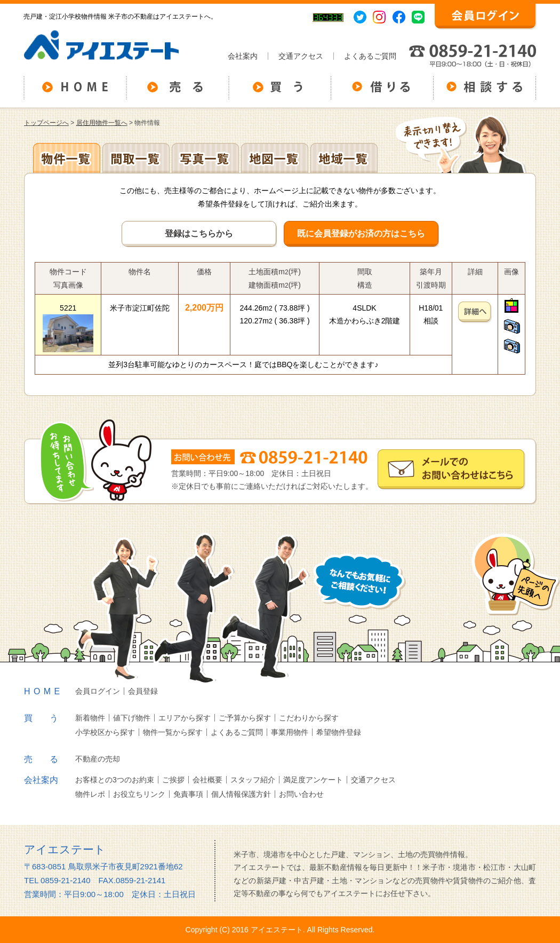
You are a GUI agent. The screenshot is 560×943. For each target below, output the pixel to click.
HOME (44, 691)
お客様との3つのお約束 (115, 780)
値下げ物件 (132, 718)
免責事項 (188, 794)
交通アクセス (301, 56)
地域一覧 (344, 158)
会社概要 (207, 780)
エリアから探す (185, 718)
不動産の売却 (98, 759)
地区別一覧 (67, 158)
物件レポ (90, 794)
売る (50, 759)
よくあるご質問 (370, 56)
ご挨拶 (173, 780)
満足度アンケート (313, 780)
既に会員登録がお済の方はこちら (361, 233)
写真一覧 (205, 158)
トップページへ (46, 123)
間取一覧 (136, 158)
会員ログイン (98, 691)
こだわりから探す (309, 718)
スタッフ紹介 (253, 780)
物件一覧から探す (173, 732)
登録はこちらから (199, 233)
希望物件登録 (339, 732)
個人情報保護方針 (241, 794)
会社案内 (243, 56)
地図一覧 (275, 158)
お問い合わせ (301, 794)
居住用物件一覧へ (102, 123)
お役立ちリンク (139, 794)
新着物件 (90, 718)
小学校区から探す (105, 732)
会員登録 (143, 691)
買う (50, 718)
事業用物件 (290, 732)
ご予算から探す (245, 718)
